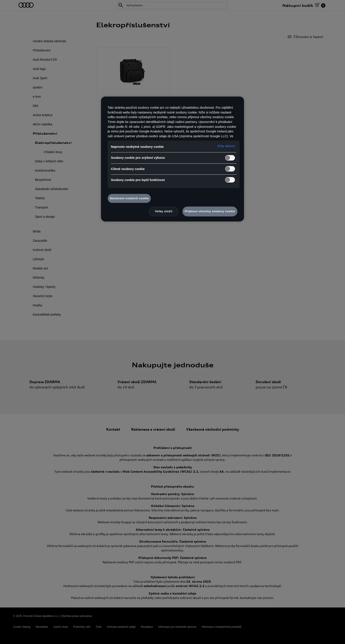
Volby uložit (164, 211)
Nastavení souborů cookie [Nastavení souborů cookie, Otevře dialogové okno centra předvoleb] (129, 198)
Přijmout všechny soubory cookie (210, 211)
